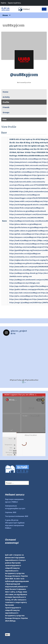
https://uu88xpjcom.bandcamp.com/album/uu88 (29, 221)
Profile (6, 102)
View (4, 119)
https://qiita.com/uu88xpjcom (21, 296)
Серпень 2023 (11, 512)
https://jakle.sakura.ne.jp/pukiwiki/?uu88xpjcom (29, 231)
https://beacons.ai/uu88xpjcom (22, 270)
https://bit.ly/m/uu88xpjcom (21, 175)
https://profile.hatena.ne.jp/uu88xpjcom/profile (29, 227)
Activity (6, 97)
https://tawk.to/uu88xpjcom (20, 241)
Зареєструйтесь (14, 3)
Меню (5, 15)
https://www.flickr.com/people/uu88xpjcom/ (27, 208)
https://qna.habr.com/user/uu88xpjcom (25, 293)
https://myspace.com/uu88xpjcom (23, 237)
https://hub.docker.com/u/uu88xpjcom (25, 244)
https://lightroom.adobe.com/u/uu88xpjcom (27, 178)
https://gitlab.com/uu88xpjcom (22, 234)
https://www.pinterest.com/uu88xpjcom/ (26, 162)
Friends (6, 107)
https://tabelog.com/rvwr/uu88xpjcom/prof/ (27, 247)
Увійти (3, 3)
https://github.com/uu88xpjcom (22, 172)
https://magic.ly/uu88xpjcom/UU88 (23, 303)
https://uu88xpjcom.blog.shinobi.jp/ (24, 273)
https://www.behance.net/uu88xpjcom (25, 195)
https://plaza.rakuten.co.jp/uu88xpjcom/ (26, 224)
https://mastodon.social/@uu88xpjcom (25, 254)
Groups (6, 112)
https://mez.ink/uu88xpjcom (21, 299)
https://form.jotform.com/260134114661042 (27, 218)
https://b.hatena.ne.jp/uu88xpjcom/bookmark (28, 211)
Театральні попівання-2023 (17, 516)
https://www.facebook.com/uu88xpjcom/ (26, 159)
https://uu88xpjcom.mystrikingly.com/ (25, 283)
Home (5, 92)
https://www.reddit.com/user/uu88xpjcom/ (26, 201)
